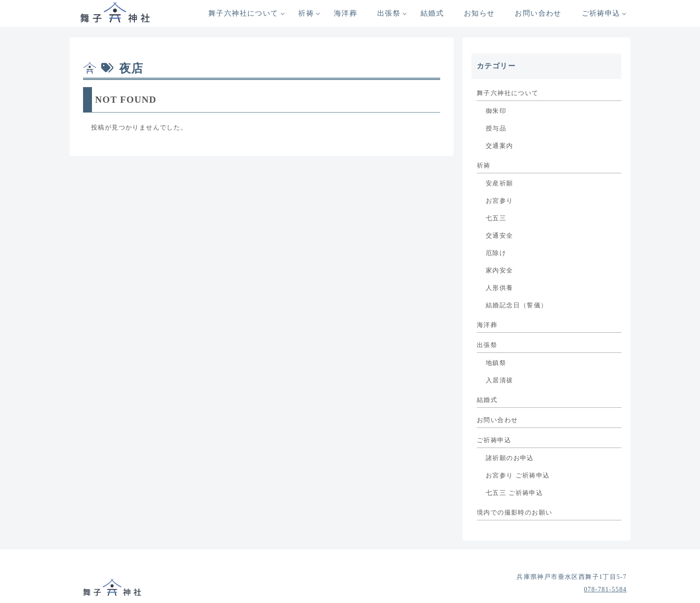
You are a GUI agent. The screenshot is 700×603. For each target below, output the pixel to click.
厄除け (496, 253)
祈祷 (484, 165)
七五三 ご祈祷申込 (514, 493)
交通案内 (500, 146)
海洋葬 (487, 325)
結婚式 (487, 400)
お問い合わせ (497, 420)
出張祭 (487, 345)
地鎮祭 (496, 363)
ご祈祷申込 (494, 440)
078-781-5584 (605, 589)
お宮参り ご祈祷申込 (518, 475)
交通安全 (500, 236)
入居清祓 (500, 380)
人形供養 (500, 288)
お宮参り (500, 201)
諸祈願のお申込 (510, 458)
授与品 (496, 128)
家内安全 (500, 270)
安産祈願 (500, 183)
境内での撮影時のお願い (515, 513)
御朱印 (496, 111)
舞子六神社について (508, 93)
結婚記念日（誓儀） (517, 305)
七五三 (496, 218)
